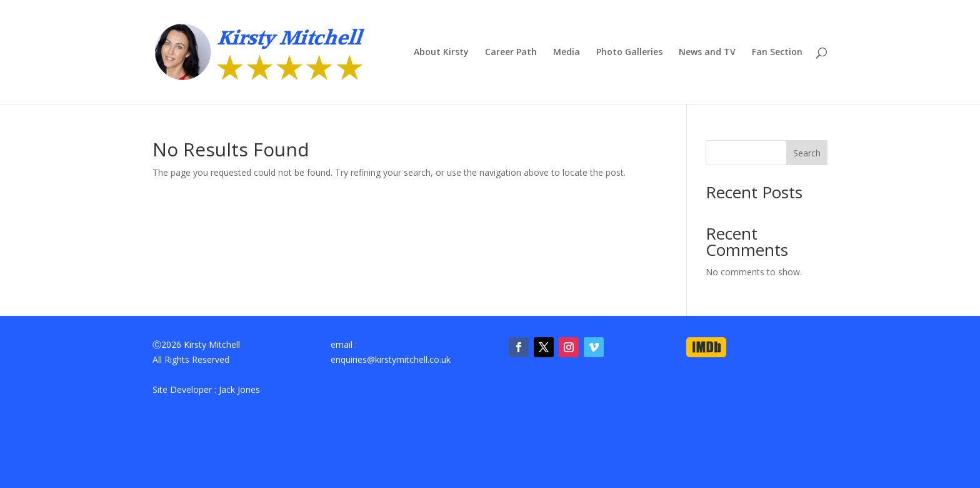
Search (807, 153)
